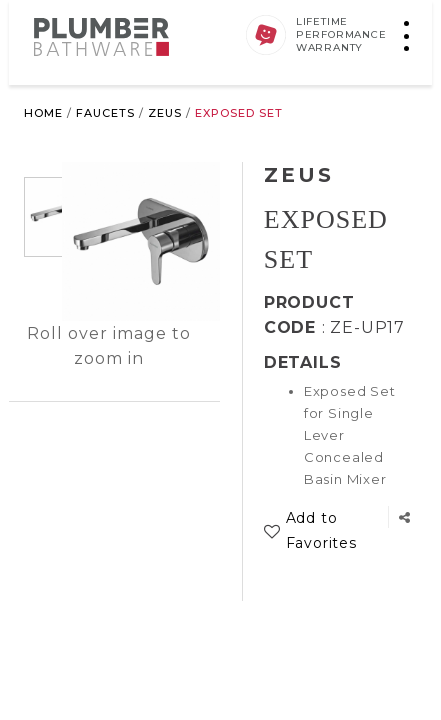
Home (43, 113)
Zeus (165, 113)
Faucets (105, 113)
